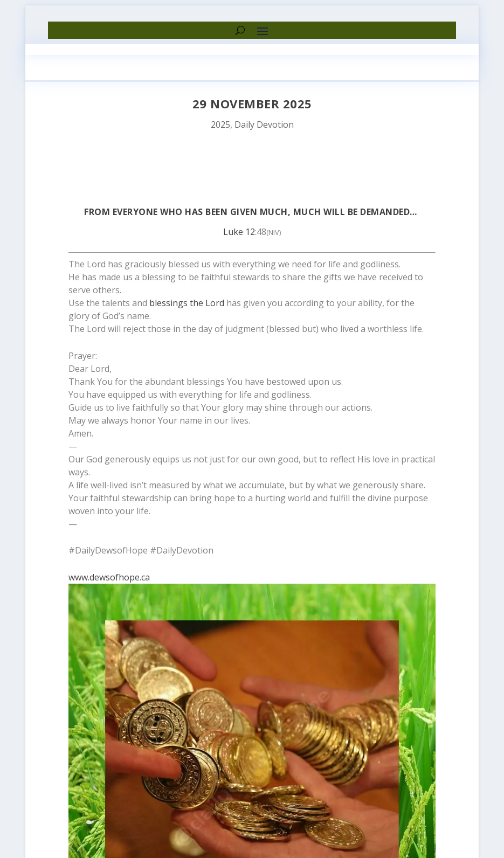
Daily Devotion (264, 124)
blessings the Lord (187, 303)
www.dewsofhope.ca (109, 577)
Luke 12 (239, 232)
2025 (220, 124)
